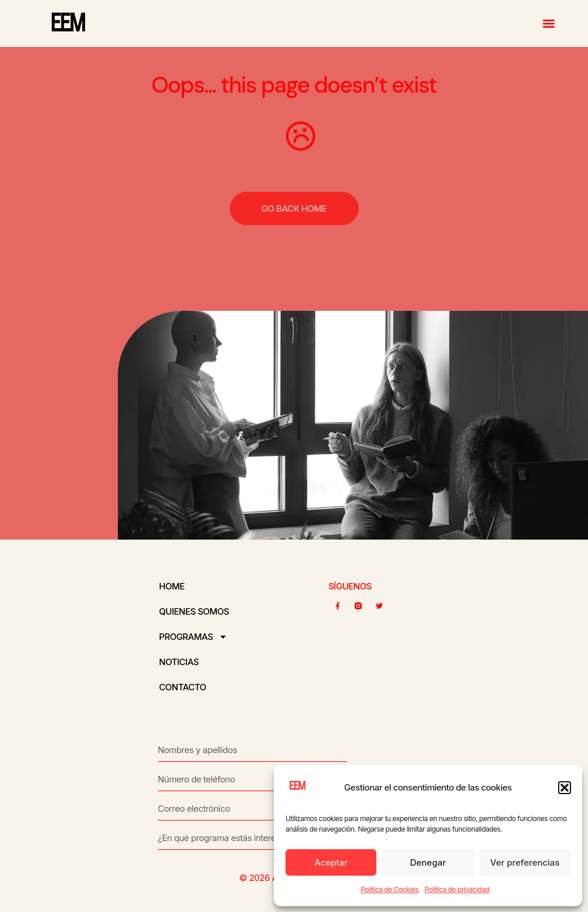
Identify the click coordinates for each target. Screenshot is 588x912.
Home (171, 586)
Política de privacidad (457, 889)
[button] (565, 788)
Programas (193, 637)
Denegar (428, 862)
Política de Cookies (390, 889)
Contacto (182, 687)
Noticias (179, 662)
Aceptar (331, 862)
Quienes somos (194, 611)
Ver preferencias (525, 862)
